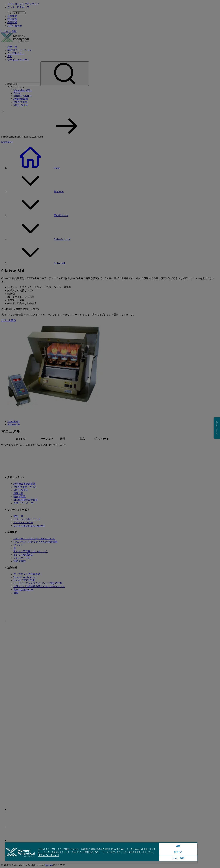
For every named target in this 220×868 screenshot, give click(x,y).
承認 (178, 846)
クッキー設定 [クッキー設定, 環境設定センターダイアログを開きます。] (178, 858)
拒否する (178, 852)
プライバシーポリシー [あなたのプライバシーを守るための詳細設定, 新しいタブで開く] (48, 855)
